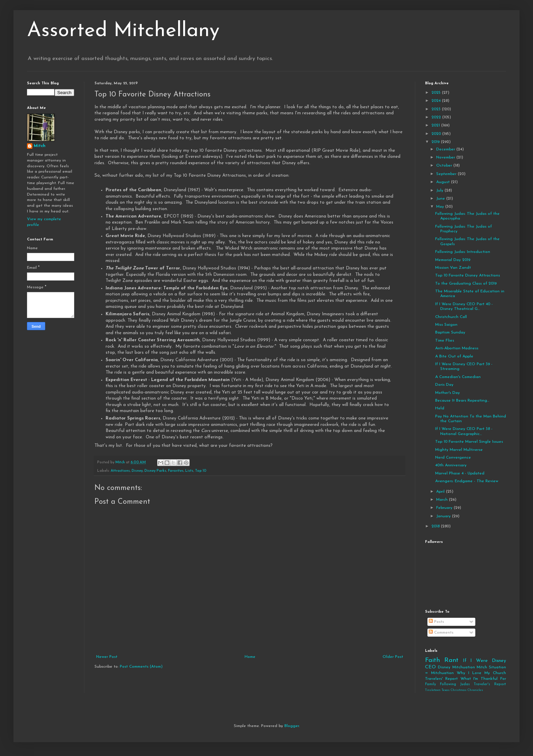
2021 (436, 125)
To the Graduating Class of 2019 (466, 284)
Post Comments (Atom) (141, 667)
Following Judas (455, 684)
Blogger (292, 726)
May (441, 207)
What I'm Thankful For (483, 679)
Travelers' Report (441, 679)
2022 (437, 117)
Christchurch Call (451, 317)
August (444, 182)
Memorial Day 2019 (453, 260)
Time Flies (445, 341)
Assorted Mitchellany (123, 31)
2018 (436, 526)
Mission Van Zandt (453, 268)
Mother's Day (447, 393)
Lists (189, 471)
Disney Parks (155, 471)
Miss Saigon (446, 325)
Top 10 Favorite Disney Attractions (468, 275)
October (445, 166)
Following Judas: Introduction (463, 252)
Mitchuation (464, 667)
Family (430, 684)
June (441, 199)
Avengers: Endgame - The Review (467, 481)
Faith (432, 660)
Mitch (40, 146)
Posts (436, 622)
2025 (437, 93)
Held (440, 408)
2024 (437, 101)
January (444, 516)
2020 (437, 134)
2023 (437, 109)
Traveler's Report (490, 684)
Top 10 (201, 471)
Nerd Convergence (453, 458)
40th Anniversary (451, 465)
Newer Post (107, 657)
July (440, 191)
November (446, 157)
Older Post (393, 657)
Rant (451, 660)
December (446, 149)
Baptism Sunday (450, 332)
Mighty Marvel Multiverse (459, 450)
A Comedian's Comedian (458, 377)
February (445, 508)
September (447, 174)
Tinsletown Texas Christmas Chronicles (454, 690)
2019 (436, 142)
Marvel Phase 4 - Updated (460, 473)
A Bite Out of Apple (454, 356)
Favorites (176, 471)
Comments (441, 633)
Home (250, 657)
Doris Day (444, 385)
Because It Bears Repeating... (462, 401)
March (443, 500)
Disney (137, 471)
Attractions (120, 471)
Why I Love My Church (481, 673)
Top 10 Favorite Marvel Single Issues (469, 442)
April (441, 492)
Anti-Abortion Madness (457, 348)
